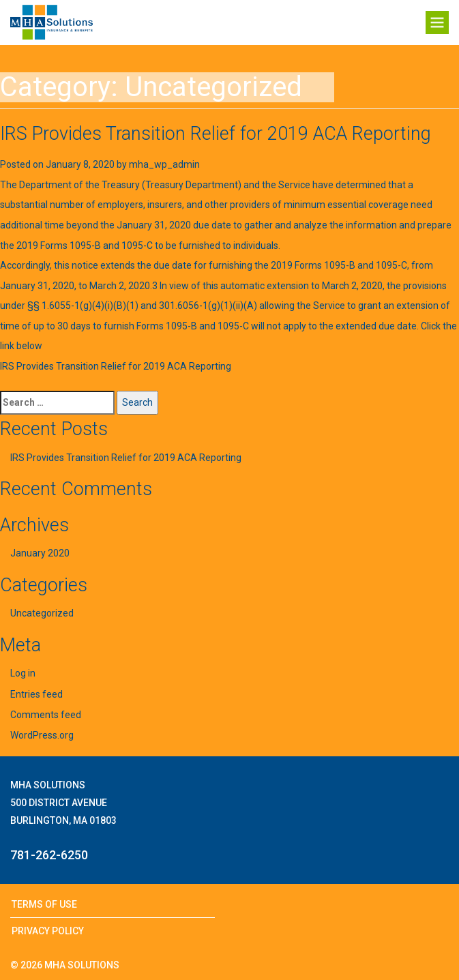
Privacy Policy (48, 931)
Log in (23, 673)
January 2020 (40, 553)
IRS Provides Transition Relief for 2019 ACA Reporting (216, 134)
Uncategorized (42, 613)
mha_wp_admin (164, 164)
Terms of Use (44, 904)
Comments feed (46, 715)
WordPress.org (42, 735)
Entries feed (36, 694)
